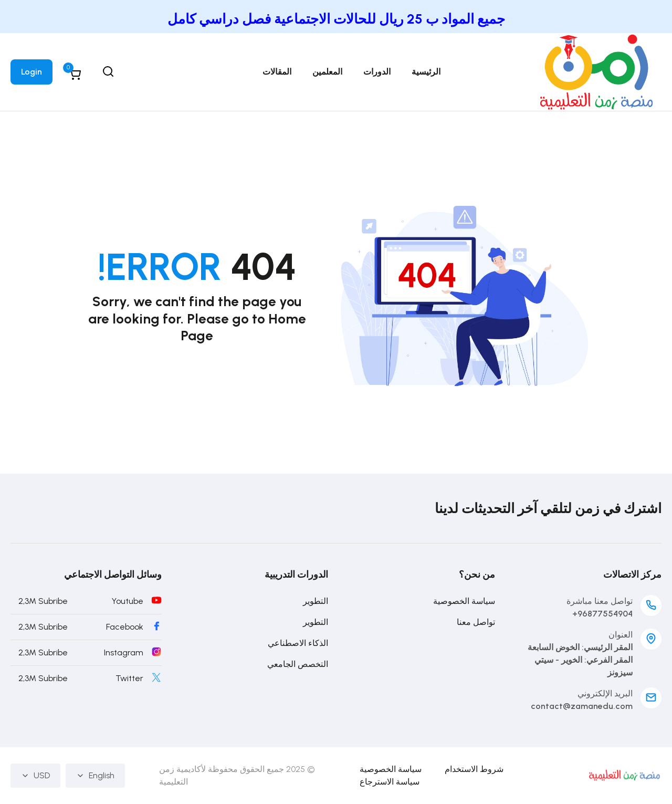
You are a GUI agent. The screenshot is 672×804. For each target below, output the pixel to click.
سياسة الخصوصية (464, 601)
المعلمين (327, 72)
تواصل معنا (476, 622)
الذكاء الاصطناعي (298, 643)
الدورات (377, 72)
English (95, 775)
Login (31, 72)
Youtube (128, 601)
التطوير (316, 601)
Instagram (124, 652)
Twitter (129, 678)
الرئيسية (426, 72)
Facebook (125, 627)
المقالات (277, 72)
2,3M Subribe (43, 601)
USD (35, 775)
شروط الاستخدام (474, 769)
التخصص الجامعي (298, 664)
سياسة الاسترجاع (390, 782)
